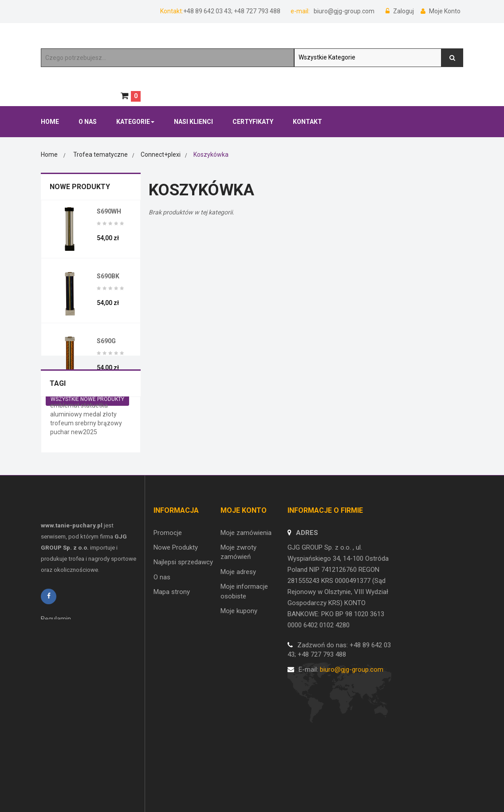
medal (93, 473)
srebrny (86, 482)
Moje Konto (441, 11)
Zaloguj (400, 11)
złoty (110, 473)
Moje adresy (238, 624)
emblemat (65, 464)
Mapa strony (172, 644)
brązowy (110, 482)
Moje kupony (239, 663)
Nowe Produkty (80, 187)
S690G (106, 341)
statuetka (94, 464)
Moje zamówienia (246, 585)
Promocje (168, 585)
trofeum (63, 482)
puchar (61, 491)
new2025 (84, 491)
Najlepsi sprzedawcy (183, 614)
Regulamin (56, 679)
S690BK (108, 276)
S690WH (109, 211)
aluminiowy (67, 473)
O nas (162, 629)
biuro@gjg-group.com (343, 11)
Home (49, 154)
